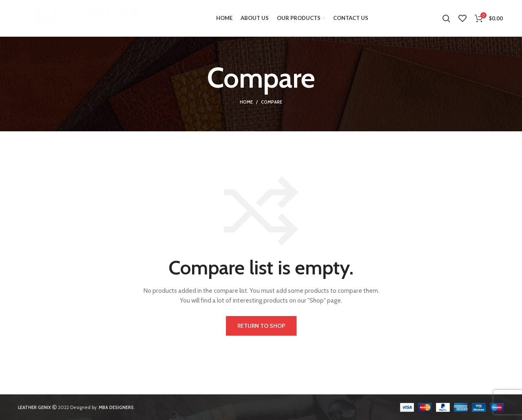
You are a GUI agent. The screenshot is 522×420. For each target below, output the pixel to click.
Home (246, 102)
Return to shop (261, 326)
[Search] (446, 18)
